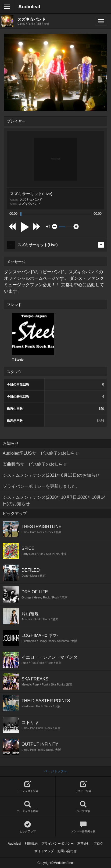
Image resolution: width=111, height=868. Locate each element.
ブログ (98, 844)
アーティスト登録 (28, 787)
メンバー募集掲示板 (83, 827)
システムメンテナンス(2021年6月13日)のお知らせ (51, 475)
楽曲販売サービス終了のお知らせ (35, 464)
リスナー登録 (83, 787)
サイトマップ (44, 851)
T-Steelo (33, 337)
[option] (33, 337)
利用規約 (31, 844)
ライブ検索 (83, 807)
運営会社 (84, 844)
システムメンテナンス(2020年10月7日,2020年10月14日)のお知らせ (54, 501)
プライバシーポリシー (58, 844)
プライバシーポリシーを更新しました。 (41, 486)
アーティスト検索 (28, 807)
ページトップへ (56, 771)
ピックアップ (28, 827)
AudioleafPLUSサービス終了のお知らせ (41, 453)
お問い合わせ (67, 851)
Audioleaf (29, 7)
